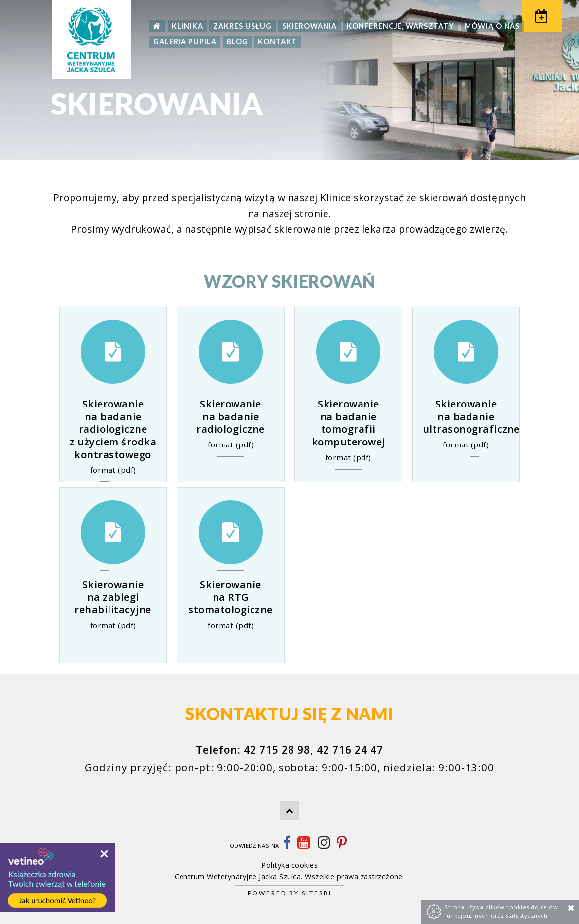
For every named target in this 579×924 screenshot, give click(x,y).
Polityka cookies (289, 865)
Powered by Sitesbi (290, 893)
